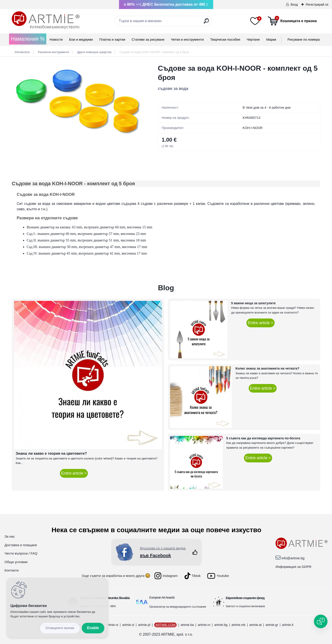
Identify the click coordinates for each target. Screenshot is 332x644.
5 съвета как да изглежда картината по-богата (263, 438)
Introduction (22, 52)
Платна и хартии (112, 39)
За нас (10, 536)
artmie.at (255, 625)
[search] (206, 23)
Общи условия (16, 562)
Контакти (12, 570)
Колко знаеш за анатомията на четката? (267, 368)
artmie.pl (144, 625)
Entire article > (74, 473)
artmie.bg (221, 625)
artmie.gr (272, 625)
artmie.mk (238, 625)
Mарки (271, 39)
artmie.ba (187, 625)
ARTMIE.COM (165, 625)
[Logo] (46, 20)
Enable (93, 628)
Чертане (253, 39)
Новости (56, 39)
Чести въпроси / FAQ (21, 553)
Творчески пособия (225, 39)
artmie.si (128, 625)
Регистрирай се (317, 5)
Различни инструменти (54, 52)
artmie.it (288, 625)
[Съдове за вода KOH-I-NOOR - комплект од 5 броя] (78, 102)
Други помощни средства (94, 52)
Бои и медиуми (81, 39)
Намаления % (28, 39)
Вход (294, 5)
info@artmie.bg (293, 558)
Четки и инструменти (187, 39)
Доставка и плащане (21, 545)
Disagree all (60, 628)
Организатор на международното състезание (178, 607)
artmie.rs (112, 625)
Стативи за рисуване (148, 39)
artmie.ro (204, 625)
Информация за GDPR (293, 567)
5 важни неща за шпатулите (253, 303)
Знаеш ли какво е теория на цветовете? (51, 453)
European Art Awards (162, 597)
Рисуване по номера (304, 39)
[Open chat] (321, 621)
